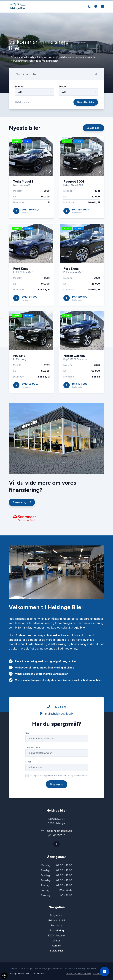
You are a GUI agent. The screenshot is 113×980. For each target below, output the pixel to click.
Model (63, 86)
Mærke (19, 86)
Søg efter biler (86, 102)
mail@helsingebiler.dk (56, 726)
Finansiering (22, 515)
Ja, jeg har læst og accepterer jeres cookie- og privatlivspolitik (59, 788)
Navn (28, 745)
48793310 (56, 719)
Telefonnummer (33, 760)
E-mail (28, 774)
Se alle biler (93, 140)
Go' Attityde (99, 974)
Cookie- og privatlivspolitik (78, 974)
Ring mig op (57, 796)
